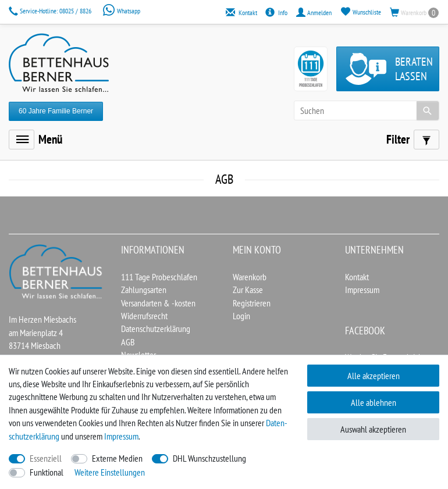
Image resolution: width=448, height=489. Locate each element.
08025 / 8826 (51, 11)
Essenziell (46, 458)
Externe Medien (117, 458)
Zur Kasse (248, 290)
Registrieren (252, 303)
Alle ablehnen (374, 402)
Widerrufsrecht (144, 316)
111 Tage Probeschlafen (159, 277)
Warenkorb (250, 277)
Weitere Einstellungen (110, 472)
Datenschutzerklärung (156, 329)
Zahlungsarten (144, 290)
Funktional (47, 472)
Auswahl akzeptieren (373, 429)
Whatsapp (121, 11)
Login (241, 316)
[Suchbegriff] (367, 110)
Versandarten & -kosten (158, 303)
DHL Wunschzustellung (209, 458)
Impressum (362, 290)
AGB (128, 342)
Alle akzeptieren (374, 376)
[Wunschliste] (361, 12)
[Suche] (428, 110)
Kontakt (357, 277)
